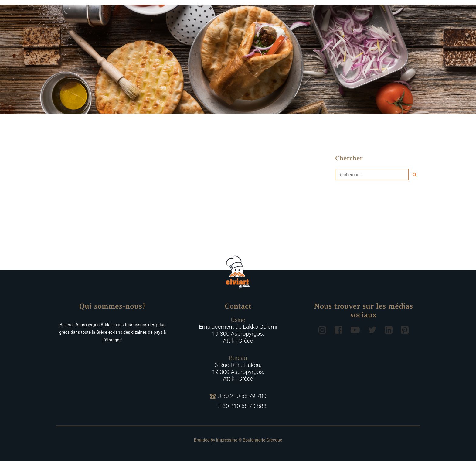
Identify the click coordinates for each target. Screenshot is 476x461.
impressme (227, 440)
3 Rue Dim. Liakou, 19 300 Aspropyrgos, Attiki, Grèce (238, 368)
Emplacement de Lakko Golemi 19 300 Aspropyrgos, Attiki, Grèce (238, 330)
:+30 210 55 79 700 (238, 396)
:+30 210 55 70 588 (242, 406)
